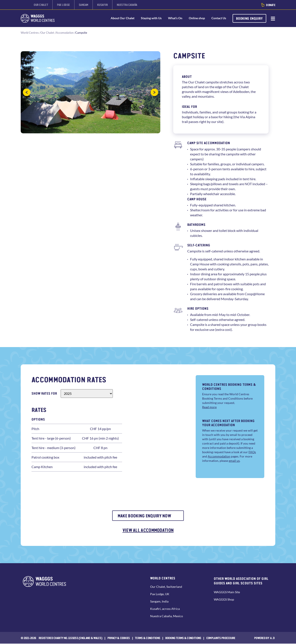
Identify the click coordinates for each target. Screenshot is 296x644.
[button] (27, 92)
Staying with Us (151, 18)
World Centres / (31, 33)
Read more (209, 407)
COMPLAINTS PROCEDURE (221, 638)
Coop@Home (255, 294)
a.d (273, 638)
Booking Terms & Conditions (183, 638)
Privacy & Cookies (119, 638)
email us (234, 461)
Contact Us (218, 18)
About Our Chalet (122, 18)
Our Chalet (47, 33)
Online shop (196, 18)
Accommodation (219, 457)
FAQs (252, 452)
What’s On (175, 18)
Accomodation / (66, 33)
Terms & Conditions (147, 638)
